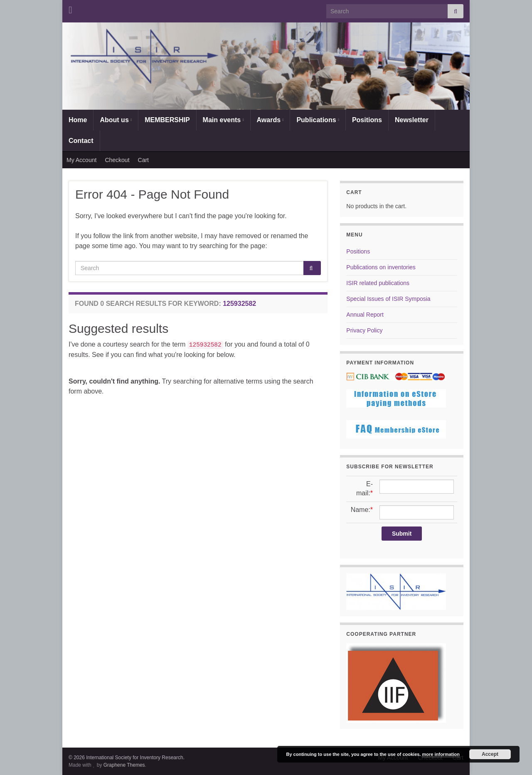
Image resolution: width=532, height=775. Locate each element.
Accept (490, 754)
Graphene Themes (124, 765)
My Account (81, 160)
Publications (318, 120)
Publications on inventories (381, 267)
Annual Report (365, 315)
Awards (270, 120)
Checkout (117, 160)
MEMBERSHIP (167, 120)
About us (116, 120)
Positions (367, 120)
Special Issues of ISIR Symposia (388, 299)
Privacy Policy (364, 330)
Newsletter (412, 120)
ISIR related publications (378, 283)
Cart (143, 160)
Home (78, 120)
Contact (81, 141)
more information (441, 754)
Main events (223, 120)
